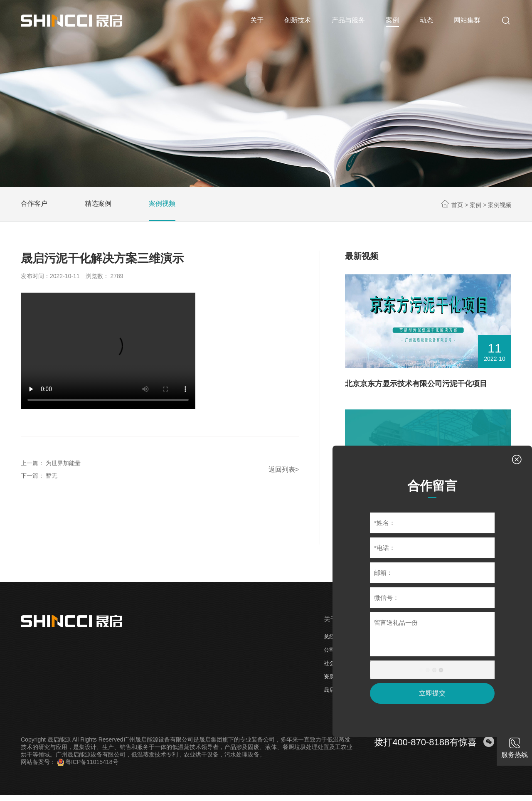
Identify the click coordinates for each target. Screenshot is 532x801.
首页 (457, 205)
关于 (330, 619)
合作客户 (34, 203)
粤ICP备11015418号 (88, 762)
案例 (475, 205)
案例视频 (162, 203)
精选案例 (98, 203)
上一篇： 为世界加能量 (51, 463)
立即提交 (432, 693)
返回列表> (284, 470)
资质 (329, 677)
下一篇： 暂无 (39, 476)
